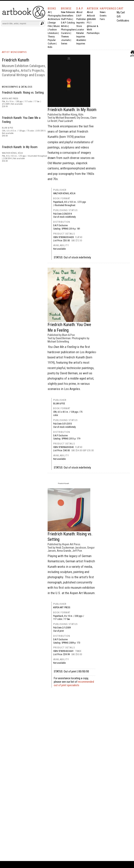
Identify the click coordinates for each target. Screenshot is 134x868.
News (103, 12)
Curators (65, 33)
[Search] (21, 23)
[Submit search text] (42, 23)
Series (64, 44)
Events (103, 16)
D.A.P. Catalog (68, 23)
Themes (65, 37)
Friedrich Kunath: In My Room (20, 147)
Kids (50, 47)
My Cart (121, 12)
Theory (51, 37)
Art (49, 12)
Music (57, 26)
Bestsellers (68, 16)
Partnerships (93, 33)
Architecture (54, 19)
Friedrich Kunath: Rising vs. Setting (23, 93)
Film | (51, 26)
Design (52, 23)
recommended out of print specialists (74, 683)
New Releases (68, 12)
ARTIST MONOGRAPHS (14, 52)
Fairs (102, 19)
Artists (64, 26)
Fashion (53, 30)
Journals (65, 40)
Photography (54, 16)
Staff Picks (66, 19)
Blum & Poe (59, 404)
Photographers (68, 30)
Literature (53, 33)
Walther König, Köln (64, 193)
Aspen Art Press (62, 607)
